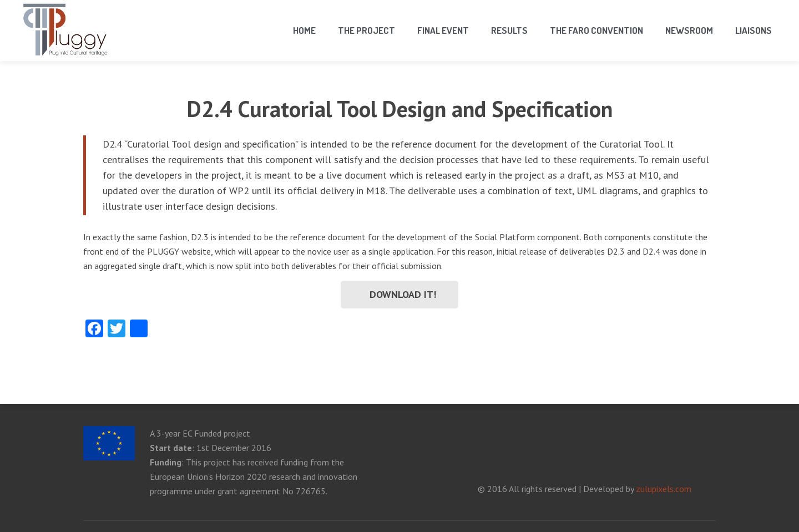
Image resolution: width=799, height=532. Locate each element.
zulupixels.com (664, 489)
